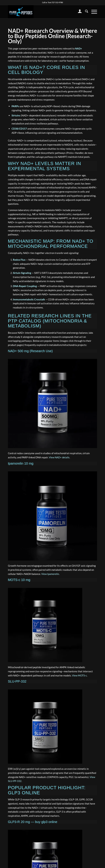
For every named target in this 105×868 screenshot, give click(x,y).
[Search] (85, 12)
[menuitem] (78, 12)
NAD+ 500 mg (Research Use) (30, 351)
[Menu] (93, 12)
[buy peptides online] (44, 12)
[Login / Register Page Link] (78, 12)
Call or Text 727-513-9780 (52, 2)
